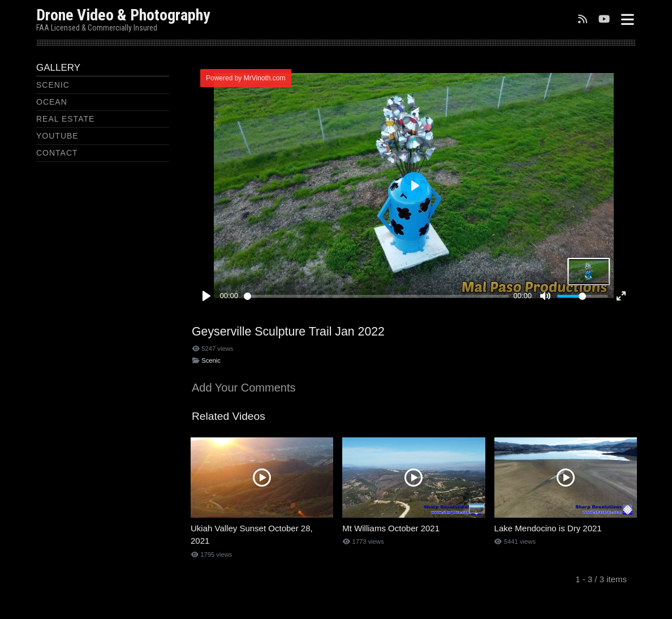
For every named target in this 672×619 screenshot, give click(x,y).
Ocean (52, 102)
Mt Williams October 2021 (391, 528)
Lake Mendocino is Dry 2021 (548, 528)
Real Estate (65, 119)
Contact (57, 153)
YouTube (57, 136)
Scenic (53, 85)
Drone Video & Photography (123, 15)
